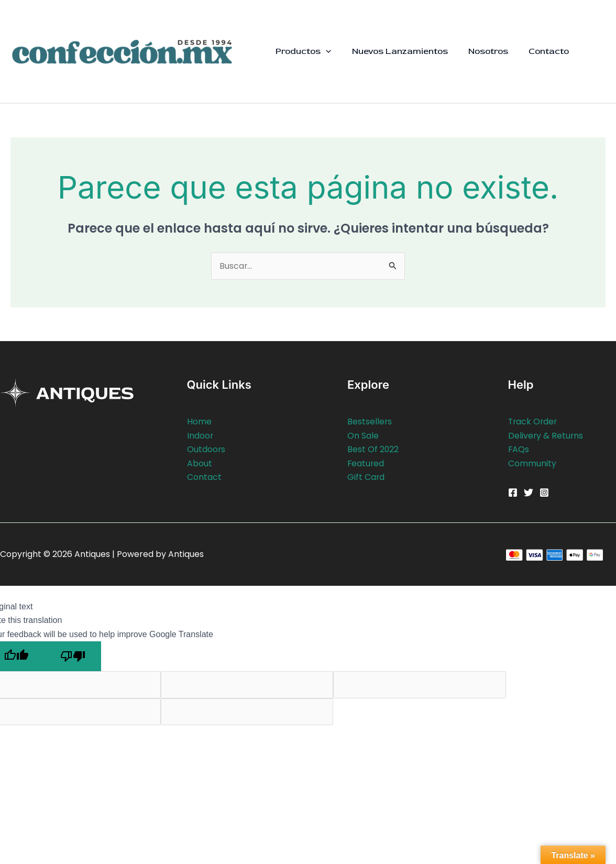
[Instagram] (544, 493)
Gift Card (366, 477)
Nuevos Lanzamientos (396, 51)
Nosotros (481, 51)
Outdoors (206, 450)
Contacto (539, 51)
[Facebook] (513, 493)
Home (199, 422)
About (200, 463)
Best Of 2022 (373, 450)
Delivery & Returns (546, 436)
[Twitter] (529, 493)
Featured (366, 463)
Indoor (200, 436)
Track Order (533, 422)
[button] (325, 51)
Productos (302, 51)
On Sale (363, 436)
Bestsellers (370, 422)
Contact (204, 477)
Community (532, 463)
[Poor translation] (73, 656)
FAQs (519, 450)
